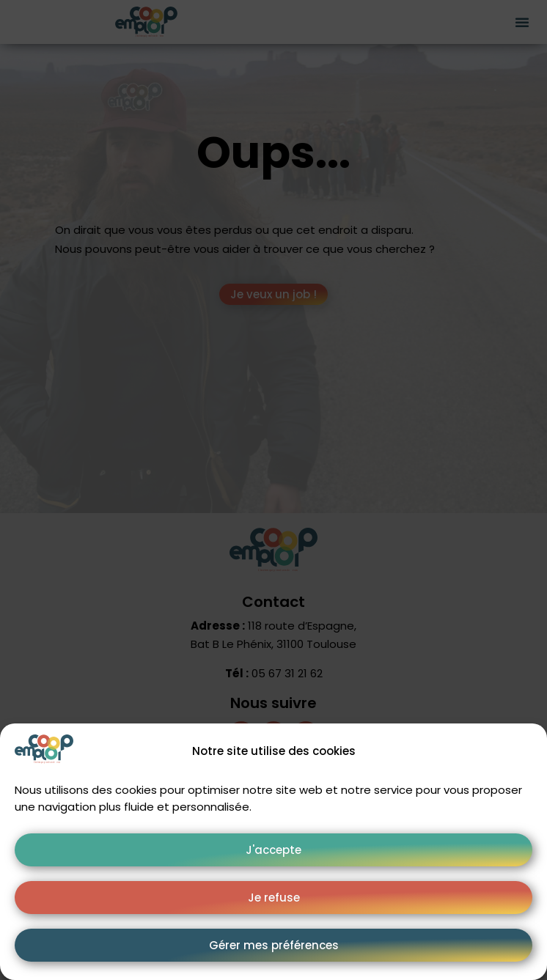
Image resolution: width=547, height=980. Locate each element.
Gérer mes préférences (274, 945)
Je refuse (274, 898)
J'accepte (273, 850)
